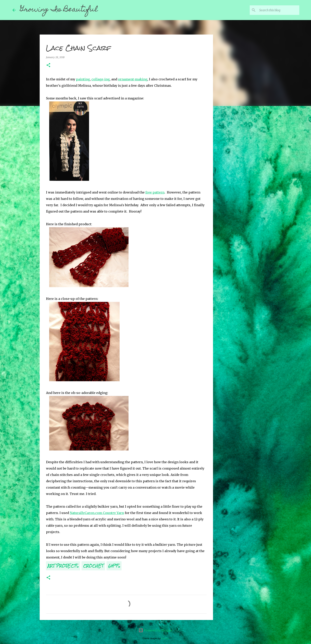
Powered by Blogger (155, 630)
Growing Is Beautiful (59, 10)
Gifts (114, 566)
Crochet (93, 566)
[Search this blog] (278, 10)
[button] (48, 65)
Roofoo (165, 638)
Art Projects (63, 566)
